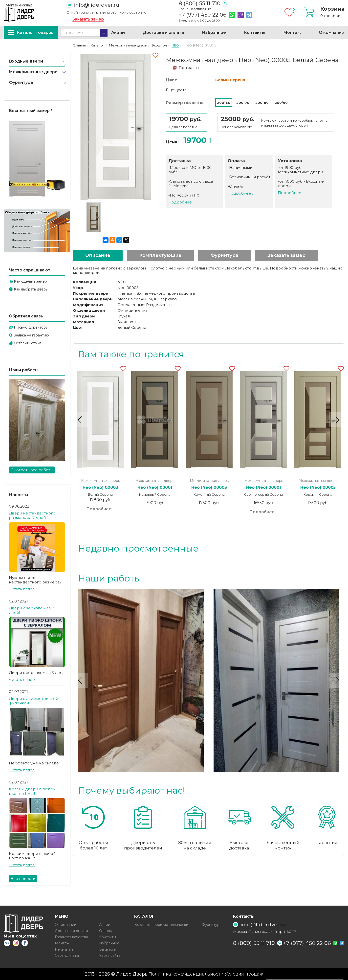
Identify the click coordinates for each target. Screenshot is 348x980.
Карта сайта (110, 956)
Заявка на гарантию (31, 335)
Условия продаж (244, 974)
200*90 (281, 103)
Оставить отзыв (28, 343)
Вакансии (108, 949)
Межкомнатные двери (33, 72)
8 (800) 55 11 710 (200, 3)
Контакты (255, 33)
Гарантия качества (71, 937)
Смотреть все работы (32, 470)
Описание (98, 255)
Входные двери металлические (162, 925)
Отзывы (106, 931)
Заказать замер (88, 19)
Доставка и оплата (163, 33)
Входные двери (26, 61)
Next (337, 420)
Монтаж (292, 33)
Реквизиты (65, 949)
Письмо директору (31, 327)
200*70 (243, 103)
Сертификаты (67, 956)
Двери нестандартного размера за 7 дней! (32, 515)
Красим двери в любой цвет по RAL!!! (32, 791)
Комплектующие (160, 255)
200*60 (224, 103)
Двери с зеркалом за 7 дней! (31, 610)
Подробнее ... (182, 202)
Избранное (214, 33)
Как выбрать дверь (31, 289)
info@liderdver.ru (97, 5)
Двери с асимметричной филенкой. (33, 701)
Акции (118, 33)
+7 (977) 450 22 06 (203, 15)
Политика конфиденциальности (186, 974)
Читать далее (22, 589)
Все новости (23, 879)
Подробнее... (100, 509)
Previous (81, 420)
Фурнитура (21, 82)
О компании (332, 33)
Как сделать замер (30, 281)
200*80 (262, 103)
